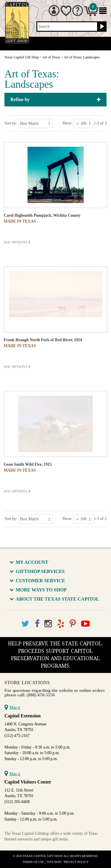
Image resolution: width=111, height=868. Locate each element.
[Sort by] (35, 123)
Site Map (54, 862)
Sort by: (11, 123)
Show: (67, 123)
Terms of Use (33, 862)
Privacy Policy (76, 862)
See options (17, 242)
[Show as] (83, 123)
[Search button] (101, 27)
